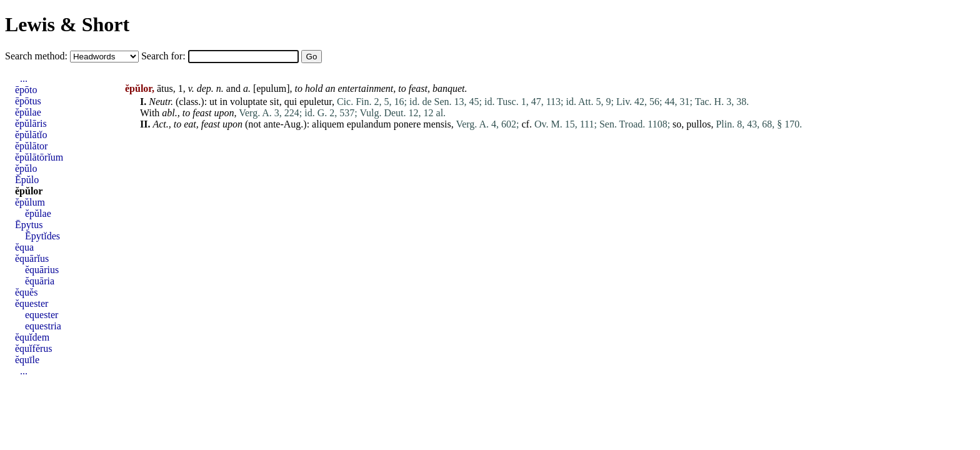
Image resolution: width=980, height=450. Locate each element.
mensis (437, 124)
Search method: (37, 56)
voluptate (249, 102)
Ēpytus (29, 225)
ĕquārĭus (32, 258)
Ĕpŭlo (27, 180)
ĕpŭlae (28, 112)
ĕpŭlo (26, 168)
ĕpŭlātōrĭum (39, 157)
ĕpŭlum (30, 202)
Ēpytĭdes (42, 236)
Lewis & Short (67, 24)
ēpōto (26, 90)
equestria (43, 326)
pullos (698, 124)
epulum (271, 88)
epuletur (316, 102)
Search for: (165, 56)
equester (42, 315)
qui (291, 102)
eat (190, 124)
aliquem (328, 124)
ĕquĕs (26, 292)
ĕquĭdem (32, 337)
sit (275, 102)
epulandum (369, 124)
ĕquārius (42, 270)
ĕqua (24, 247)
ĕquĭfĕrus (34, 348)
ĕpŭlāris (31, 123)
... (24, 78)
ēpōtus (28, 101)
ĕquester (32, 303)
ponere (407, 124)
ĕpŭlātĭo (31, 135)
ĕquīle (27, 360)
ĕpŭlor (29, 191)
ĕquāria (40, 281)
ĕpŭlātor (31, 146)
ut (213, 102)
